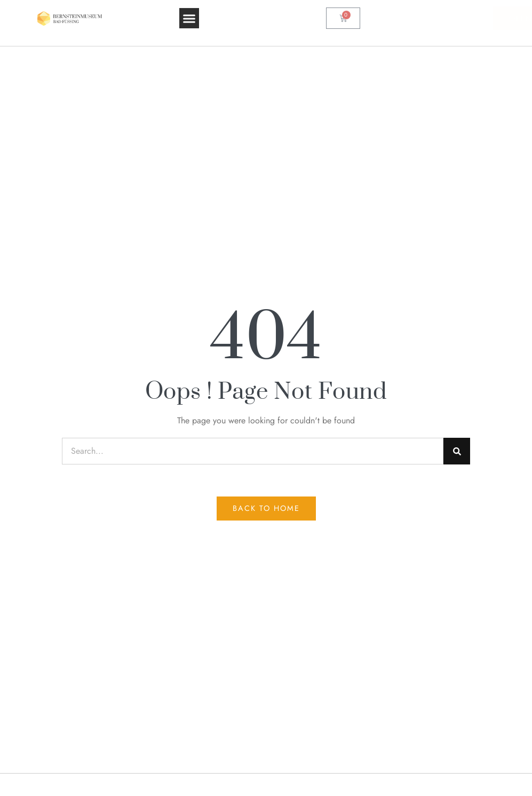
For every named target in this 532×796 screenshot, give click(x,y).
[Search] (457, 451)
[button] (189, 12)
